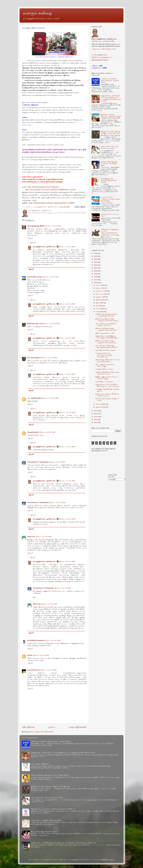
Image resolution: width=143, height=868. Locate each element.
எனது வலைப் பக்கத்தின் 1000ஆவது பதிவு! (46, 820)
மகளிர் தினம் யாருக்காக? (104, 382)
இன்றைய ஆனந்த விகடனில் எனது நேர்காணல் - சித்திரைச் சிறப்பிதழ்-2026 (111, 116)
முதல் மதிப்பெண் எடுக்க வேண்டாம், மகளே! (110, 147)
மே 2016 (99, 306)
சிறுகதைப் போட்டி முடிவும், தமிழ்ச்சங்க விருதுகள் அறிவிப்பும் (53, 809)
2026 (96, 253)
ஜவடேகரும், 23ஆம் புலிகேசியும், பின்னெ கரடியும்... (107, 395)
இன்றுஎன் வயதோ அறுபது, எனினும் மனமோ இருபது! (111, 132)
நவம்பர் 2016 (101, 288)
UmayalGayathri (33, 432)
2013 (96, 417)
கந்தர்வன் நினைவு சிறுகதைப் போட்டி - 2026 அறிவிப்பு (50, 775)
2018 (96, 277)
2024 (96, 259)
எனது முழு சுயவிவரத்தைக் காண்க (104, 49)
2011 (96, 422)
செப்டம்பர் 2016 (102, 294)
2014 (96, 414)
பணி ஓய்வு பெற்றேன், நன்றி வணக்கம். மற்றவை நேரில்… (110, 81)
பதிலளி (30, 238)
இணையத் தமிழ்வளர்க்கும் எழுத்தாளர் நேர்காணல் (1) (106, 342)
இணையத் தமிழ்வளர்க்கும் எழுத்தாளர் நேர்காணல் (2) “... (107, 329)
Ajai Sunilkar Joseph (35, 277)
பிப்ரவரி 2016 (101, 404)
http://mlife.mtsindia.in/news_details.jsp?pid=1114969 (52, 203)
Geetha (30, 655)
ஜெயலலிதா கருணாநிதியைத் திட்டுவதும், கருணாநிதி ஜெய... (107, 337)
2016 (96, 283)
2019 (96, 274)
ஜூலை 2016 (101, 300)
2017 (96, 280)
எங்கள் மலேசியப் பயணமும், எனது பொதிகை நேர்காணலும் (111, 199)
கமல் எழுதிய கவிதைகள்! (40, 764)
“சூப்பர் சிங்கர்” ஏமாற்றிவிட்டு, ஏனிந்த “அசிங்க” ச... (106, 325)
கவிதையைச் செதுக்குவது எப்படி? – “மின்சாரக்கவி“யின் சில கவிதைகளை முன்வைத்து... (110, 232)
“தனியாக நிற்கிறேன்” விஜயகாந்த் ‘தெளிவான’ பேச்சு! (107, 373)
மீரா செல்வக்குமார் (34, 358)
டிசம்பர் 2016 (100, 285)
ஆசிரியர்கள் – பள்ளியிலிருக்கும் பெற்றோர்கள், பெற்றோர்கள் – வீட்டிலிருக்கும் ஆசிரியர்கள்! (64, 843)
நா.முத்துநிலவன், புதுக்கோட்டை (44, 247)
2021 (96, 268)
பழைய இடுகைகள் (78, 727)
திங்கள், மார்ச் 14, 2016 (53, 226)
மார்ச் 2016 (100, 312)
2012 (96, 420)
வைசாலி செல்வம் (34, 670)
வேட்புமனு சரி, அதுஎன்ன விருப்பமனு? (105, 365)
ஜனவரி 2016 (101, 407)
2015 (96, 411)
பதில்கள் (33, 243)
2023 (96, 262)
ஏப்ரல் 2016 (100, 309)
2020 (96, 271)
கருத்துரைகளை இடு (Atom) (44, 732)
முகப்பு (52, 727)
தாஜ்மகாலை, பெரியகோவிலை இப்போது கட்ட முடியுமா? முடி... (108, 385)
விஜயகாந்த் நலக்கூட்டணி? (105, 333)
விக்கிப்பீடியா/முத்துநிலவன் (102, 57)
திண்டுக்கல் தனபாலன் (35, 324)
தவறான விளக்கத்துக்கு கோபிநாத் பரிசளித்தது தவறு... (109, 163)
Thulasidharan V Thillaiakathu (38, 462)
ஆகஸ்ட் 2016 (101, 297)
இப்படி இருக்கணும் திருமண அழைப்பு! (45, 832)
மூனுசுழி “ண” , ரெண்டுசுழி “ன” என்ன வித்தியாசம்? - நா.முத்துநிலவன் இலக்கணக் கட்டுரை (111, 98)
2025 (96, 256)
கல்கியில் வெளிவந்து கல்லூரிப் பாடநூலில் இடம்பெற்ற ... (106, 315)
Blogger (104, 860)
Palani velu (31, 537)
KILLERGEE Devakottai (36, 640)
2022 (96, 265)
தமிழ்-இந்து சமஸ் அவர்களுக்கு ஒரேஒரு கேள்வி (109, 180)
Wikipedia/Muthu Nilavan (100, 60)
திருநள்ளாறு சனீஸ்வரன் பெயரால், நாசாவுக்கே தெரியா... (108, 361)
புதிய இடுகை (28, 727)
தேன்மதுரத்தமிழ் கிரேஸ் (36, 226)
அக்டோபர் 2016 (102, 291)
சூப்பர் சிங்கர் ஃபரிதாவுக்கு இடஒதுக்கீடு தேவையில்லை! (107, 346)
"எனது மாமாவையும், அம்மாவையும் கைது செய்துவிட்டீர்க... (104, 355)
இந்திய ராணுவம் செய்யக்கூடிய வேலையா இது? (107, 378)
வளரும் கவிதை (37, 13)
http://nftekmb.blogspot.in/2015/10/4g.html (43, 187)
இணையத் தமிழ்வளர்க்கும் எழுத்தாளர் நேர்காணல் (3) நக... (107, 320)
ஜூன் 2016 (100, 303)
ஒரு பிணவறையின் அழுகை (106, 350)
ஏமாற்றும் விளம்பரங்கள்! (104, 369)
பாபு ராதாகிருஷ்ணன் (35, 398)
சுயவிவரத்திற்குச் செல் (100, 55)
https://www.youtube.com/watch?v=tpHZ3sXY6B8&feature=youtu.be (51, 190)
